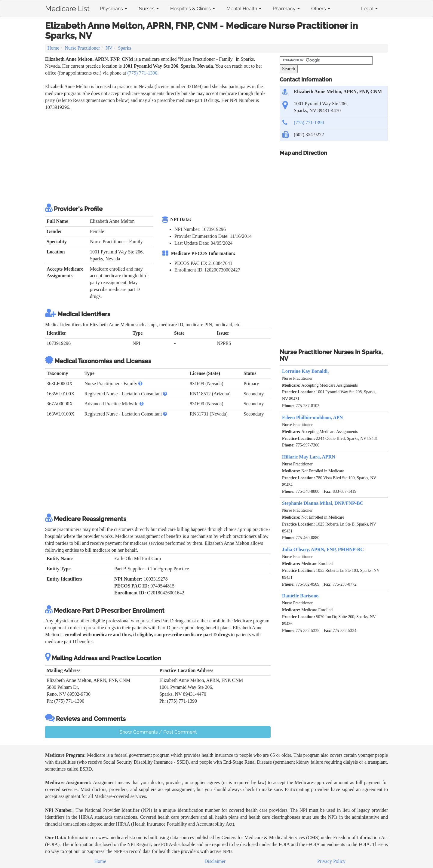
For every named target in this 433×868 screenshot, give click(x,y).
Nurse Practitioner (83, 48)
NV (109, 48)
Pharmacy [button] (286, 9)
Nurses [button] (149, 9)
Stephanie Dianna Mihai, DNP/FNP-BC (323, 503)
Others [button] (321, 9)
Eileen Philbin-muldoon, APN (312, 417)
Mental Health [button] (244, 9)
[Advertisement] (155, 156)
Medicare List (67, 8)
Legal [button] (369, 9)
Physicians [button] (114, 9)
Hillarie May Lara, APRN (309, 457)
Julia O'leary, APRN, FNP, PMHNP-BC (323, 549)
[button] (140, 383)
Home (53, 48)
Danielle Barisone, (301, 596)
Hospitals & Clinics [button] (193, 9)
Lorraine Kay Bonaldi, (305, 371)
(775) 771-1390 (142, 73)
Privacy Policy (331, 861)
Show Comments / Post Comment (158, 732)
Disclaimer (215, 861)
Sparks (124, 48)
